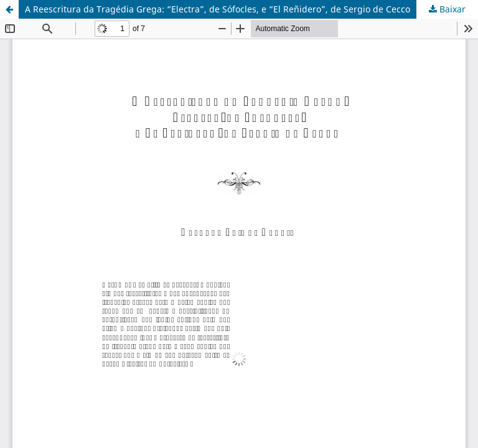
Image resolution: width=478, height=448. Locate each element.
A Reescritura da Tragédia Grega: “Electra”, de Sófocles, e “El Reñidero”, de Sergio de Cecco (218, 9)
